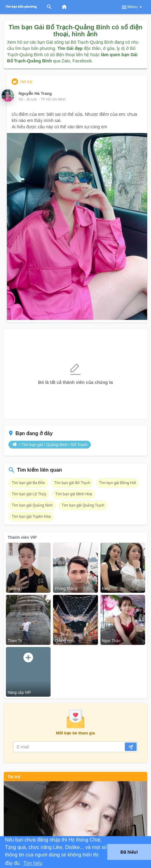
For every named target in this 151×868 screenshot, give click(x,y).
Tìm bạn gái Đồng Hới (118, 483)
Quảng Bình (57, 445)
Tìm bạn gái (32, 445)
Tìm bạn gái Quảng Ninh (32, 505)
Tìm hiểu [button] (33, 863)
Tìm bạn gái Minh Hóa (74, 494)
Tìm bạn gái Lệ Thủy (29, 494)
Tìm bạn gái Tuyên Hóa (31, 517)
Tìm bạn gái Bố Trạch (72, 483)
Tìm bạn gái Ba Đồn (28, 483)
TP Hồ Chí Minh (53, 99)
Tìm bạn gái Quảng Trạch (83, 505)
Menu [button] (131, 7)
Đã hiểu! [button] (129, 852)
